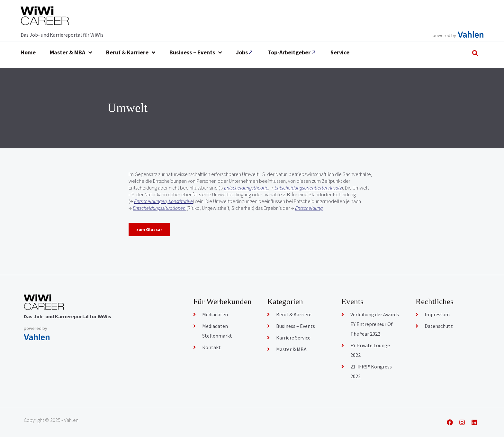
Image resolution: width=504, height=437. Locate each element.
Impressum (437, 314)
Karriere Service (293, 338)
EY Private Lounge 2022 (370, 350)
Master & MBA (291, 349)
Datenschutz (439, 326)
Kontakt (212, 347)
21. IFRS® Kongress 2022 (371, 371)
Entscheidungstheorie (246, 188)
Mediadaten (215, 314)
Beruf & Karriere (294, 314)
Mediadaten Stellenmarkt (217, 331)
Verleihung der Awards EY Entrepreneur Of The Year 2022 (375, 324)
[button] (475, 53)
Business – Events (296, 326)
